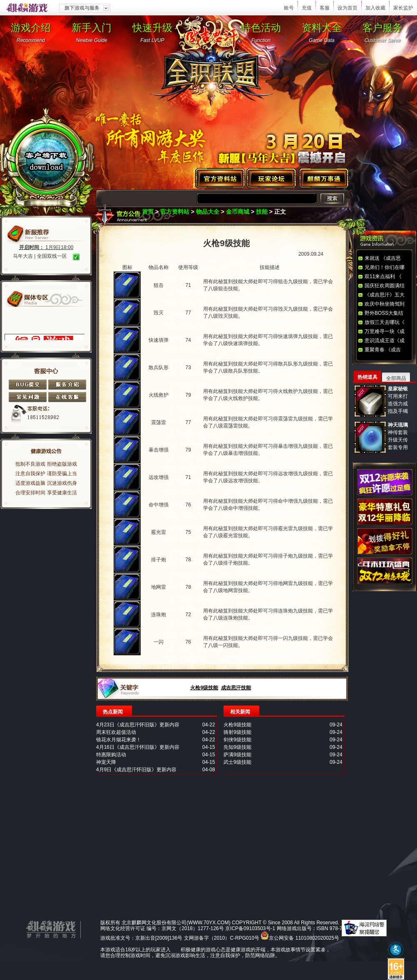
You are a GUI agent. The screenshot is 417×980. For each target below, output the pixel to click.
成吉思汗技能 (236, 688)
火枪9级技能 (204, 688)
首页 (148, 212)
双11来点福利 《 (383, 276)
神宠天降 (106, 762)
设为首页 (347, 8)
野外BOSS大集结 (384, 313)
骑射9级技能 (237, 732)
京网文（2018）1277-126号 (192, 928)
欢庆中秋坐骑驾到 (385, 304)
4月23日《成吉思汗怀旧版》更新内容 (138, 725)
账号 (289, 8)
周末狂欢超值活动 (116, 732)
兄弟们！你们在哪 (385, 267)
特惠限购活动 (111, 755)
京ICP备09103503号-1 (250, 928)
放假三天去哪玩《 (385, 322)
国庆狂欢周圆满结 (385, 286)
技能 (262, 212)
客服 (325, 8)
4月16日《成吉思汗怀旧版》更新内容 (138, 747)
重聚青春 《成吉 (383, 350)
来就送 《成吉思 (383, 258)
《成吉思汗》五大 (385, 295)
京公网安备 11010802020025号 (304, 938)
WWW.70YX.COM (208, 923)
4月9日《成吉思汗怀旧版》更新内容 (136, 770)
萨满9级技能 (237, 755)
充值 (307, 8)
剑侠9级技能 (237, 740)
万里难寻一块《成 (385, 331)
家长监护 (403, 8)
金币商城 (238, 212)
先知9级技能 (237, 747)
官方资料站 (175, 212)
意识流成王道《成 (385, 341)
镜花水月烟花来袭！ (119, 740)
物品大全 (208, 212)
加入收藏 (375, 8)
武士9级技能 (237, 762)
